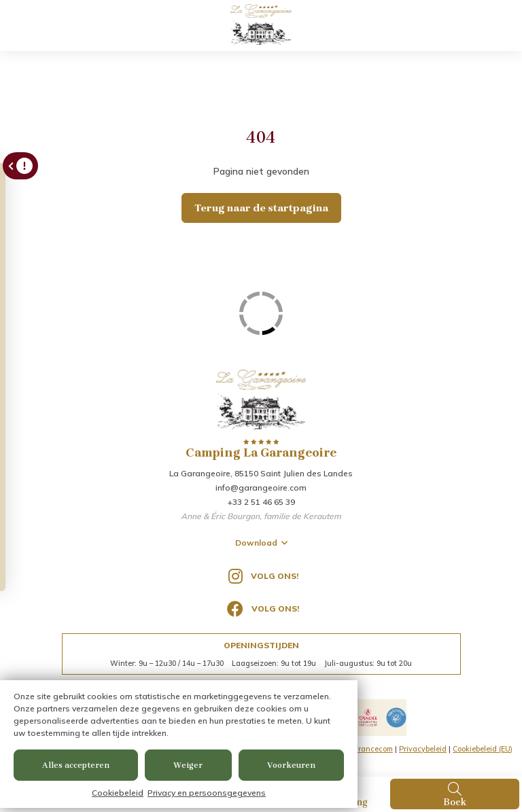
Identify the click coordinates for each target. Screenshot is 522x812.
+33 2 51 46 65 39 (261, 502)
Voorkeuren (291, 765)
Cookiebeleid (118, 793)
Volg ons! (263, 576)
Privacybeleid (423, 749)
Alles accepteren (76, 765)
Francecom (373, 749)
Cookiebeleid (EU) (483, 749)
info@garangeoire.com (261, 488)
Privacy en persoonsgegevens (207, 793)
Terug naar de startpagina (261, 208)
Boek (455, 794)
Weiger (188, 765)
